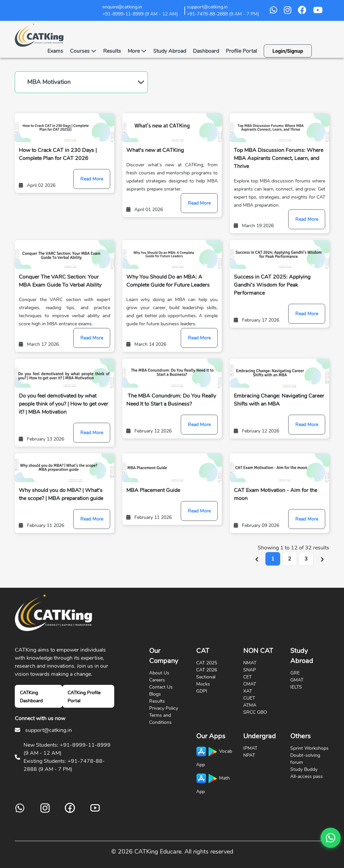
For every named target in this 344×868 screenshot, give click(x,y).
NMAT (250, 663)
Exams (55, 51)
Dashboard (206, 51)
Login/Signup (288, 51)
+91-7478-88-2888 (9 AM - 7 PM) (223, 14)
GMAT (297, 680)
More (137, 51)
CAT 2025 (207, 663)
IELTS (296, 687)
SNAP (250, 670)
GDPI (202, 691)
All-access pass (307, 776)
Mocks (203, 684)
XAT (248, 691)
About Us (159, 673)
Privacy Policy (164, 708)
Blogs (155, 694)
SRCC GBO (255, 712)
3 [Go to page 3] (306, 559)
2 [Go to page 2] (290, 559)
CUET (249, 698)
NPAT (249, 755)
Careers (157, 680)
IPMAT (250, 748)
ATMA (250, 705)
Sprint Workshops (309, 748)
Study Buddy (304, 769)
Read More (92, 179)
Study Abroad (170, 51)
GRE (295, 673)
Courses (83, 51)
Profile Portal (241, 51)
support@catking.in (49, 730)
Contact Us (161, 687)
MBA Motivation (49, 82)
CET (247, 677)
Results (112, 51)
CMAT (250, 684)
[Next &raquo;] (322, 559)
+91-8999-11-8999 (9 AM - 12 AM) (140, 14)
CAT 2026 (207, 670)
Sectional (206, 677)
